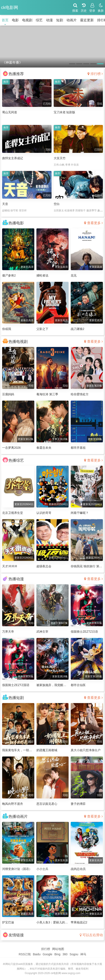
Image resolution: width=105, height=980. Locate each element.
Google (47, 954)
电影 (15, 20)
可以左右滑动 (91, 935)
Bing (57, 954)
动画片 (72, 20)
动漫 (49, 20)
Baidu (37, 954)
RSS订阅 (25, 954)
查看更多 (93, 223)
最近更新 (87, 20)
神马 (83, 954)
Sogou (74, 954)
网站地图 (58, 949)
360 (65, 954)
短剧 (60, 20)
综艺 (39, 20)
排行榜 (95, 74)
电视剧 (27, 20)
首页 (5, 20)
